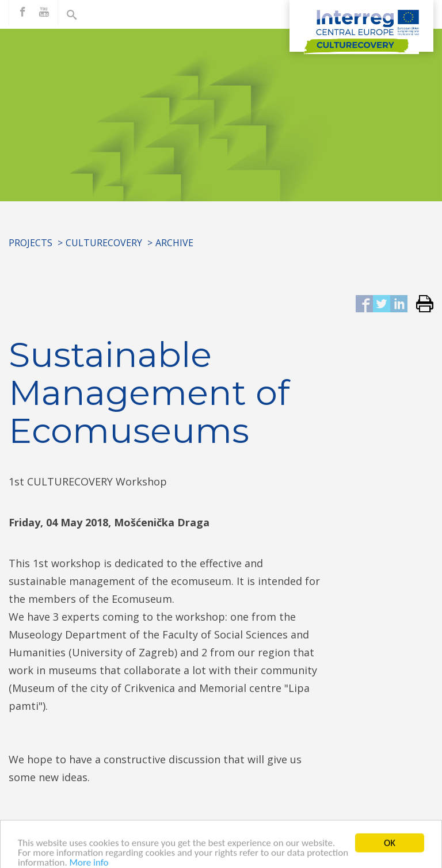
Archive (174, 243)
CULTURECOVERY (104, 243)
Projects (31, 243)
